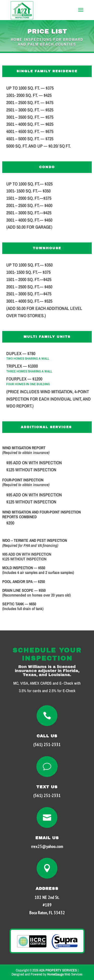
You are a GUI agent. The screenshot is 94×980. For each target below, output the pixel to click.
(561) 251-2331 (47, 744)
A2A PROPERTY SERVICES (58, 970)
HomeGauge (55, 974)
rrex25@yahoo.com (47, 846)
